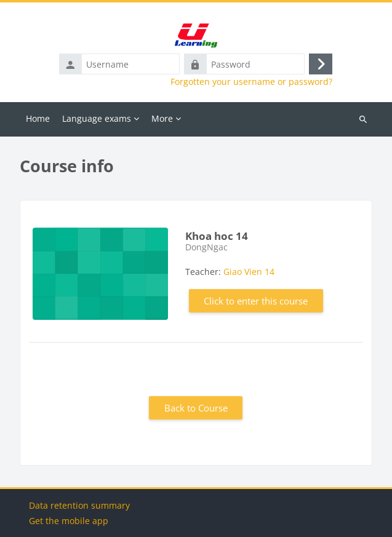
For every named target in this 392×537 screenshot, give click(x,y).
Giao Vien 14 (249, 272)
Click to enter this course (256, 301)
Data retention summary (79, 505)
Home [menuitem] (38, 118)
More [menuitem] (162, 118)
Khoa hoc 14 (217, 236)
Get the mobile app (69, 521)
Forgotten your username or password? (251, 82)
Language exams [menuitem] (97, 118)
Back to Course (196, 408)
